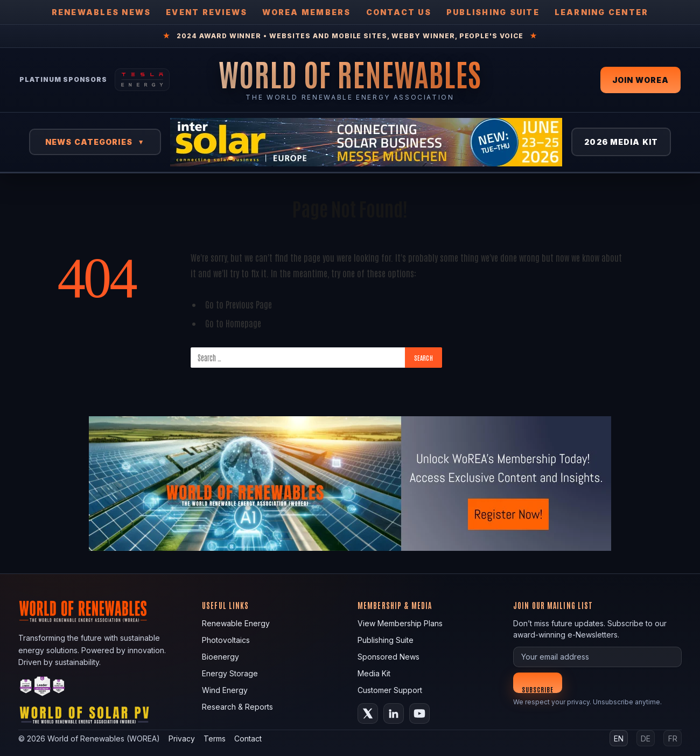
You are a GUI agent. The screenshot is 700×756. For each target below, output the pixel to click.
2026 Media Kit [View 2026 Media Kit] (621, 142)
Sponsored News (388, 657)
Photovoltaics (226, 640)
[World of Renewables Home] (350, 73)
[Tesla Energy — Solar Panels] (142, 80)
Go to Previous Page (239, 304)
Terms (215, 738)
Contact (248, 738)
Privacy (182, 738)
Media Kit (374, 673)
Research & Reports (237, 707)
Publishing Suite (493, 12)
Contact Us (399, 12)
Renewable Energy (236, 623)
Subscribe (538, 689)
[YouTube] (419, 713)
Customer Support (390, 690)
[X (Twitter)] (368, 713)
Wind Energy (225, 690)
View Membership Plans (400, 623)
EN (619, 738)
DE (646, 738)
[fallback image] (350, 484)
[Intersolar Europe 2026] (366, 142)
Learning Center (602, 12)
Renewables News (101, 12)
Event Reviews (206, 12)
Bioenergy (220, 657)
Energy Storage (230, 673)
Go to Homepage (233, 323)
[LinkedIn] (394, 713)
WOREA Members (306, 12)
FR (673, 738)
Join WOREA (640, 80)
